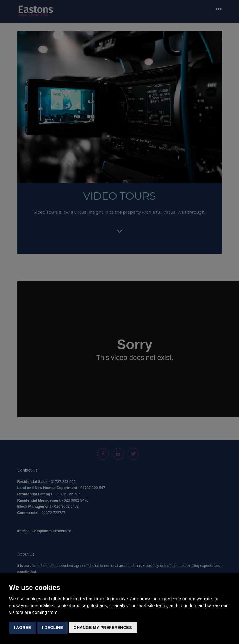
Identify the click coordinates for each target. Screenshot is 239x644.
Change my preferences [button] (103, 628)
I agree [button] (23, 628)
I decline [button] (53, 628)
